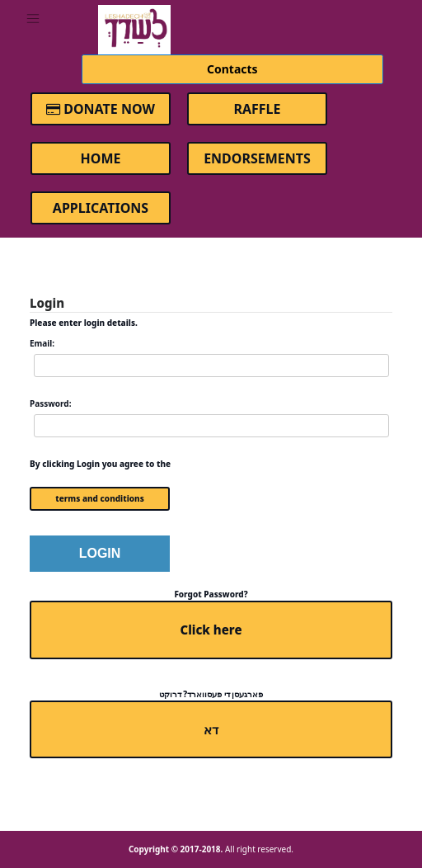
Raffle (257, 109)
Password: (50, 403)
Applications (101, 208)
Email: (42, 343)
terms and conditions (100, 498)
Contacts (232, 69)
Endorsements (257, 158)
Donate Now (101, 109)
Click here (211, 630)
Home (101, 158)
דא (211, 729)
